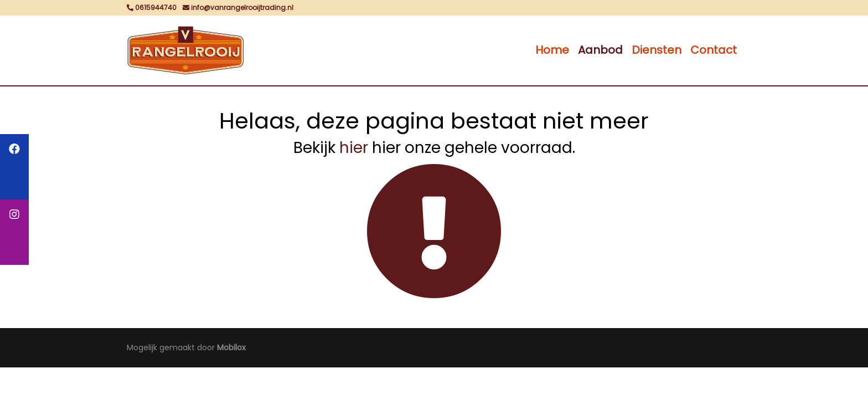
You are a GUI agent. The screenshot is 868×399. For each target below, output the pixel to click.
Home (552, 50)
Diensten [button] (657, 50)
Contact (714, 50)
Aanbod (600, 50)
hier (354, 148)
